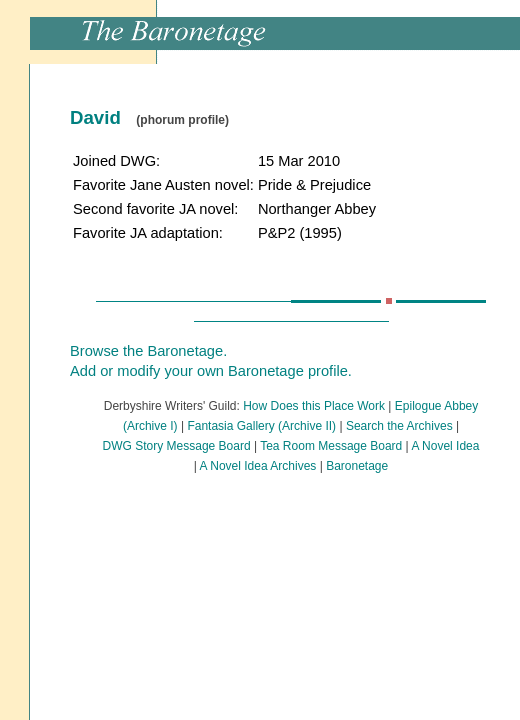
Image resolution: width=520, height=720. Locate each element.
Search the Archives (399, 426)
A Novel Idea (445, 446)
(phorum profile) (182, 120)
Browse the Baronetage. (148, 351)
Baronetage (357, 466)
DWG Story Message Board (177, 446)
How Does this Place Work (314, 406)
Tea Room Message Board (331, 446)
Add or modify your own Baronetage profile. (211, 371)
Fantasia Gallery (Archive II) (261, 426)
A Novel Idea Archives (258, 466)
